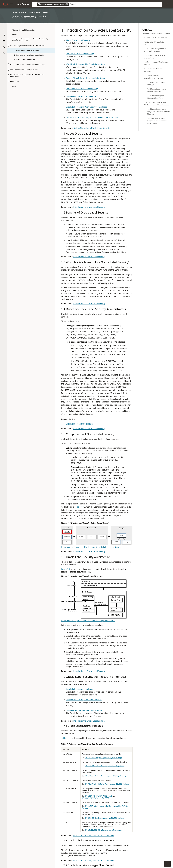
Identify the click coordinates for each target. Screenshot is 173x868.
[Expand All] (4, 35)
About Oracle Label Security (62, 40)
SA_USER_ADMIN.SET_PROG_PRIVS (121, 681)
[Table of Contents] (4, 29)
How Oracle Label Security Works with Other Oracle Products (76, 103)
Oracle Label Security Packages (63, 358)
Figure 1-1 (135, 421)
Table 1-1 (49, 626)
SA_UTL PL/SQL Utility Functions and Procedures (95, 707)
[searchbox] (115, 4)
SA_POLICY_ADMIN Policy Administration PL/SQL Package (98, 670)
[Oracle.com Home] (5, 4)
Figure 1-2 (50, 480)
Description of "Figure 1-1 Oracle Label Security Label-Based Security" (76, 461)
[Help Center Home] (22, 4)
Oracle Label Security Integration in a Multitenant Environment (77, 838)
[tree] (31, 58)
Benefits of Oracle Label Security (64, 51)
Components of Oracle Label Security (66, 77)
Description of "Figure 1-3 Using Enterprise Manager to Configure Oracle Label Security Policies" (87, 794)
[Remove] (67, 4)
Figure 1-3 (50, 749)
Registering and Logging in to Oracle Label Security (72, 807)
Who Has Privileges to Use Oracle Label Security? (71, 58)
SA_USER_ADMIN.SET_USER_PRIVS (90, 681)
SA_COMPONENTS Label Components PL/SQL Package (97, 654)
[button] (12, 4)
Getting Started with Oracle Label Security (75, 113)
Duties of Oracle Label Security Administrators (70, 69)
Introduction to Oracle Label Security (73, 178)
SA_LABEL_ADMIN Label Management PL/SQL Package (97, 662)
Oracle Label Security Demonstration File (68, 594)
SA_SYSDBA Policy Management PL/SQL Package (95, 646)
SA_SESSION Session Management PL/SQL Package (96, 697)
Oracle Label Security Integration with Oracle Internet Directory (77, 827)
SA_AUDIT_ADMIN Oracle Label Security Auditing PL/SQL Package (101, 689)
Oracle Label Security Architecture (65, 85)
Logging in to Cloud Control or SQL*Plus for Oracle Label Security (78, 803)
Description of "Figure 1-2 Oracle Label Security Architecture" (72, 529)
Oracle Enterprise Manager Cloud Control (68, 602)
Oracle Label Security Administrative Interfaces (70, 92)
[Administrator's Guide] (4, 41)
